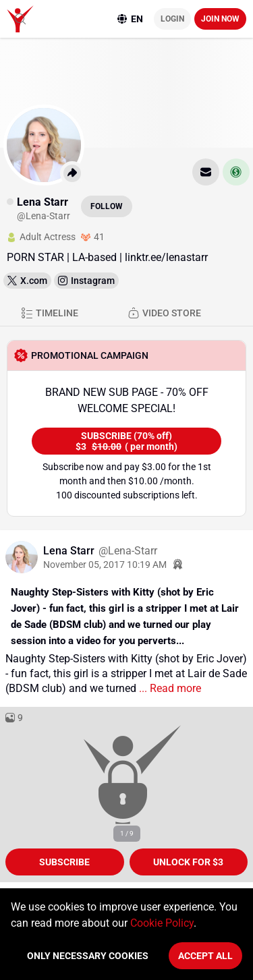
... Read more (169, 688)
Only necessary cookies (88, 956)
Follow (107, 206)
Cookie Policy (162, 923)
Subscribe (64, 862)
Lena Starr (70, 551)
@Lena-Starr (128, 551)
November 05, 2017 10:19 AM (105, 565)
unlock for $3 (188, 862)
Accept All (205, 956)
